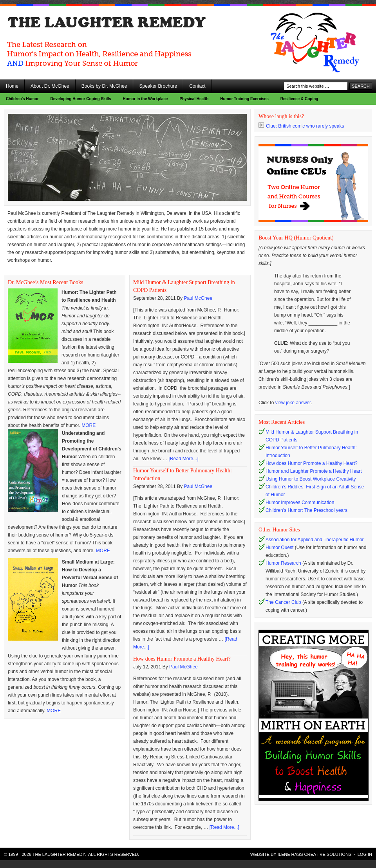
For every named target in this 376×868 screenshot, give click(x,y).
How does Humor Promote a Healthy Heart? (182, 659)
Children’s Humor (22, 99)
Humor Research (283, 563)
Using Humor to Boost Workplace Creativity (311, 479)
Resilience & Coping (299, 99)
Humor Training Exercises (244, 99)
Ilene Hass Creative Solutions (315, 854)
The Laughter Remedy (70, 27)
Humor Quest (279, 547)
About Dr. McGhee (50, 86)
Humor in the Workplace (146, 99)
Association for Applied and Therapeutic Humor (315, 540)
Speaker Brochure (158, 86)
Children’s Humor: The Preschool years (306, 510)
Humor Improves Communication (300, 502)
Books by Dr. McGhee (104, 86)
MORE (89, 425)
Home (12, 86)
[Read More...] (183, 459)
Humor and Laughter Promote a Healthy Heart (314, 471)
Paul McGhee (198, 298)
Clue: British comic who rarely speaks (301, 126)
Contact (197, 86)
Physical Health (194, 99)
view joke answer (293, 403)
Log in (365, 854)
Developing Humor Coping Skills (81, 99)
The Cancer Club (283, 602)
